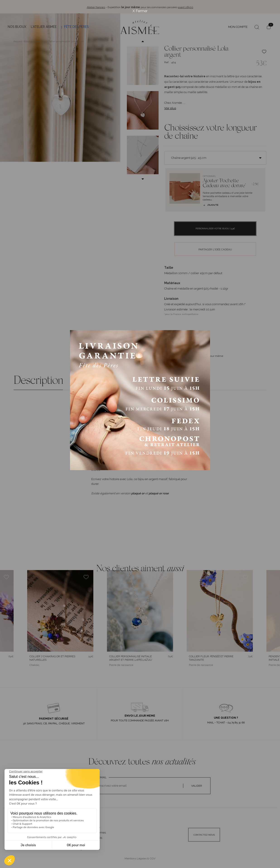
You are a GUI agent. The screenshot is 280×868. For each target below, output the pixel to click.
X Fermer (140, 11)
